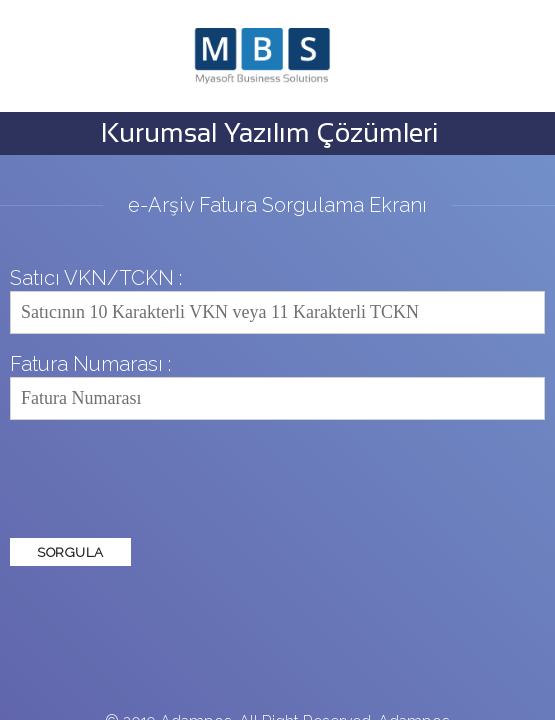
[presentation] (162, 479)
